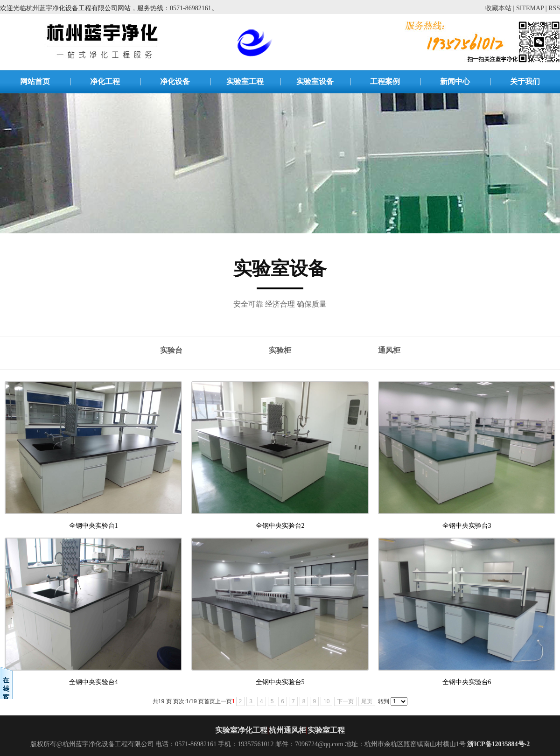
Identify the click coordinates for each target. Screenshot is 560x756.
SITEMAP (530, 8)
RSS (554, 8)
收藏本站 (498, 8)
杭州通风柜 (287, 730)
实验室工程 (326, 730)
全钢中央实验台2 (280, 526)
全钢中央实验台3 (467, 526)
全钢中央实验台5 (280, 682)
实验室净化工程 (241, 730)
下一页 (345, 701)
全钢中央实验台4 (94, 682)
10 (326, 701)
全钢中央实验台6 (467, 682)
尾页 (367, 701)
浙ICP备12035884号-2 (498, 744)
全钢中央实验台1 (94, 526)
